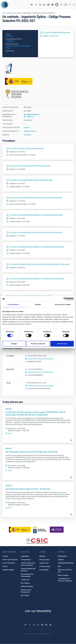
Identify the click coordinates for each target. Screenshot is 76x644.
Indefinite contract (30, 131)
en (61, 5)
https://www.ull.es (57, 530)
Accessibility (44, 570)
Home (4, 13)
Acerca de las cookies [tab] (63, 304)
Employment (10, 13)
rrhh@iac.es (30, 117)
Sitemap (42, 556)
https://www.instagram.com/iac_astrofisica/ (40, 5)
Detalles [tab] (38, 304)
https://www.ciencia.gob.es (20, 530)
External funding (27, 586)
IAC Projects (25, 583)
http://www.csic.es (37, 541)
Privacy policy (44, 560)
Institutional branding (66, 563)
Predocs (9, 409)
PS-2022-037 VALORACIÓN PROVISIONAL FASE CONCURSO (31, 180)
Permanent (27, 135)
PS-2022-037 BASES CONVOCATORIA (57, 33)
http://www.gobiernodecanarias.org (40, 530)
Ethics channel (63, 575)
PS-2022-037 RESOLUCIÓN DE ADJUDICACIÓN (27, 149)
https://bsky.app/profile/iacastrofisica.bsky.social (53, 5)
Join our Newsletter (38, 611)
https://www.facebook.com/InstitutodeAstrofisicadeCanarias (36, 5)
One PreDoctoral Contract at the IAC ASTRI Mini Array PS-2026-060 (32, 452)
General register (8, 570)
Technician (10, 41)
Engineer (27, 128)
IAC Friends (25, 595)
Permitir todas (62, 344)
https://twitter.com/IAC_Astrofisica (32, 5)
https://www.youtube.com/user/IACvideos (48, 5)
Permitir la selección (38, 344)
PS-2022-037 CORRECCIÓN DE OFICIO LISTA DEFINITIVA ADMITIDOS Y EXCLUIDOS (40, 264)
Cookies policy (45, 566)
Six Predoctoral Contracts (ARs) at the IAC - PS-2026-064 (28, 489)
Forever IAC (25, 580)
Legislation (25, 556)
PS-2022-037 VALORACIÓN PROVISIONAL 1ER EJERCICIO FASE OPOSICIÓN (37, 247)
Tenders (61, 560)
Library (5, 566)
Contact (5, 556)
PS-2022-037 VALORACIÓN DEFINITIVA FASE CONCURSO (30, 166)
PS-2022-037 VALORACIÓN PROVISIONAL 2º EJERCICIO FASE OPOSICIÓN (36, 215)
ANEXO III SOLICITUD (51, 36)
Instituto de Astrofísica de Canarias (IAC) (41, 359)
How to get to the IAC (10, 560)
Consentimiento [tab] (13, 304)
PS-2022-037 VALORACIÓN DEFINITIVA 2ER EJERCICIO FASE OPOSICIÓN (36, 198)
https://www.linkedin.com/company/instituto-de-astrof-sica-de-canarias (44, 5)
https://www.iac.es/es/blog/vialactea (57, 5)
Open (10, 433)
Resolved (9, 36)
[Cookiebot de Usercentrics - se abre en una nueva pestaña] (65, 299)
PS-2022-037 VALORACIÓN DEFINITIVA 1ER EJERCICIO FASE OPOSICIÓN (36, 233)
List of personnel (9, 563)
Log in (66, 5)
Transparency (26, 560)
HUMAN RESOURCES (33, 115)
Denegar (14, 344)
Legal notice (44, 563)
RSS (59, 566)
